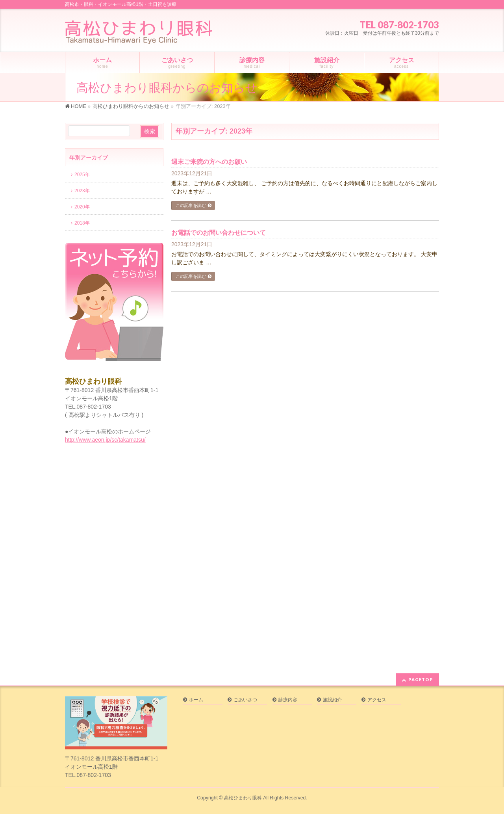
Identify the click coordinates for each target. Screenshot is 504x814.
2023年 (82, 191)
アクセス (377, 700)
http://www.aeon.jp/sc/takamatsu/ (105, 440)
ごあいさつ (245, 700)
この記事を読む (191, 205)
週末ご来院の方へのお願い (209, 162)
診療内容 (288, 700)
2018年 (82, 223)
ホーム (196, 700)
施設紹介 (332, 700)
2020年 (82, 207)
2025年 (82, 175)
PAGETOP (421, 679)
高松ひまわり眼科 (243, 798)
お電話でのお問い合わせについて (219, 233)
